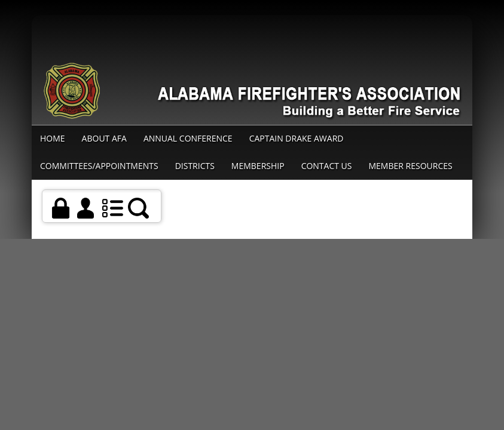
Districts (195, 166)
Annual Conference (188, 138)
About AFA (104, 138)
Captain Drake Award (297, 138)
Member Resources (411, 166)
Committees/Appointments (99, 166)
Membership (258, 166)
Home (53, 138)
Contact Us (327, 166)
